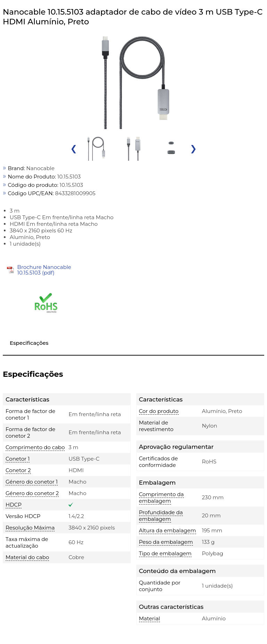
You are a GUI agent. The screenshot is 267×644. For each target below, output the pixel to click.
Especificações (29, 343)
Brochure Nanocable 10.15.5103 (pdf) (44, 270)
